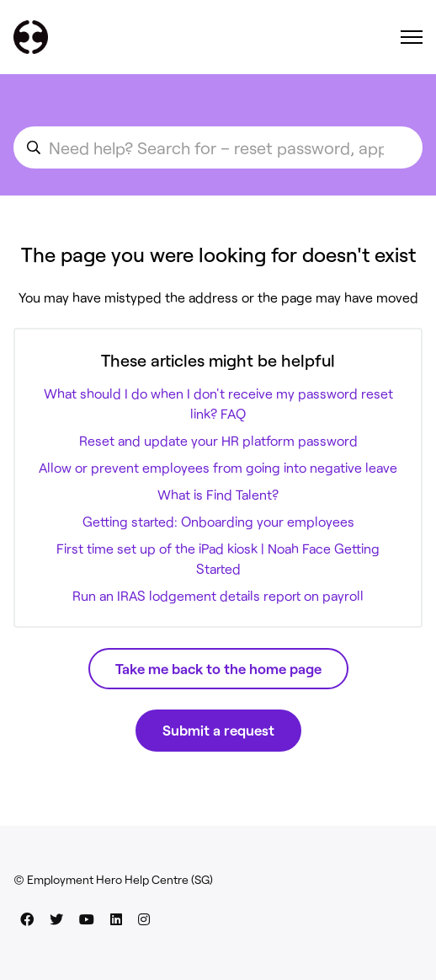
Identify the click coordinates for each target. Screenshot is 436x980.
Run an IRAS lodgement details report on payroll (218, 595)
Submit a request (218, 730)
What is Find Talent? (218, 494)
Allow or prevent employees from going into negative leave (218, 467)
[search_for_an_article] (218, 147)
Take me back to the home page (218, 668)
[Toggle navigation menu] (412, 37)
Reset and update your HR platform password (218, 440)
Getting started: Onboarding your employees (218, 521)
